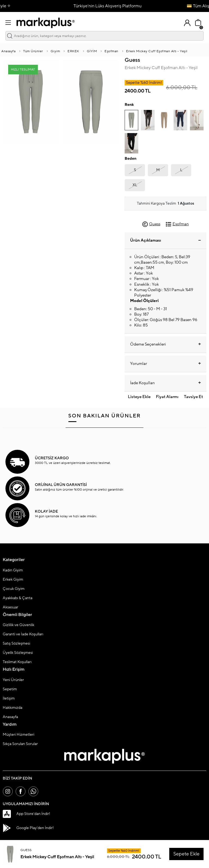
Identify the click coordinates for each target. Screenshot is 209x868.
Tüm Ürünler (33, 52)
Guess (132, 60)
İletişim (9, 699)
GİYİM (92, 52)
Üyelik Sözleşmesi (18, 653)
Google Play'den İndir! (28, 829)
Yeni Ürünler (13, 680)
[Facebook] (22, 792)
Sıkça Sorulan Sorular (20, 744)
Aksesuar (10, 608)
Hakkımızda (13, 708)
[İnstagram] (8, 792)
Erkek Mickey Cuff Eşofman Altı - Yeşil (157, 52)
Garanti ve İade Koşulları (23, 635)
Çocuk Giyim (14, 589)
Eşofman (111, 52)
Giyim (55, 52)
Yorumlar (165, 364)
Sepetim (10, 690)
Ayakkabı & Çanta (18, 598)
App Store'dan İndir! (26, 815)
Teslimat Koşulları (17, 662)
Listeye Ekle (139, 397)
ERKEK (73, 52)
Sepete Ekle (186, 854)
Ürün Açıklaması (165, 241)
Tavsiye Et (193, 397)
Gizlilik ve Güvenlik (19, 625)
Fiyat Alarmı (167, 397)
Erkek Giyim (13, 580)
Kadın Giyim (13, 571)
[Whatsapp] (35, 792)
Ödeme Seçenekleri (165, 345)
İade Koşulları (165, 383)
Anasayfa (8, 52)
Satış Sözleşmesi (16, 644)
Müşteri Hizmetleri (19, 735)
